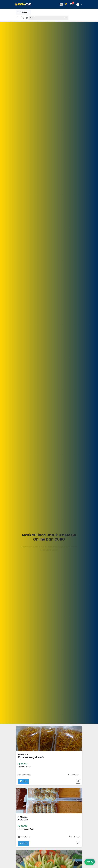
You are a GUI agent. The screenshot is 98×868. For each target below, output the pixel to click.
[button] (79, 4)
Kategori (23, 12)
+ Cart (23, 781)
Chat (90, 862)
